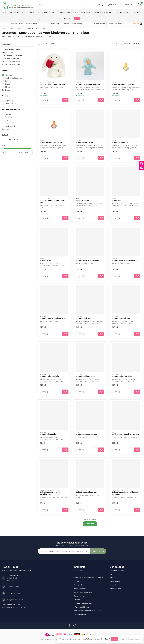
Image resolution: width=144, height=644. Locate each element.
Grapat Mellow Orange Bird (51, 142)
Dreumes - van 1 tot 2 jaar (37, 28)
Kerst (32, 12)
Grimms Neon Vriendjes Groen (125, 260)
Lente (8, 114)
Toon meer (90, 524)
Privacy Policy (79, 585)
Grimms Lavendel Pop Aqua (88, 84)
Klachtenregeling (80, 614)
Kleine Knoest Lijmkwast (86, 492)
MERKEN (67, 18)
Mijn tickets (114, 578)
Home (4, 12)
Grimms (7, 87)
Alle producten (115, 589)
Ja (114, 639)
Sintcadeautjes (86, 12)
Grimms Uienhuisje (48, 434)
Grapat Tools (45, 260)
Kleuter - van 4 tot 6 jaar (11, 61)
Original (9, 101)
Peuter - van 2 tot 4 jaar (11, 58)
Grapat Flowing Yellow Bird (123, 84)
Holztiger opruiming (123, 12)
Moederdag (10, 126)
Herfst (25, 12)
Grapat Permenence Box (86, 434)
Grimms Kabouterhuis (49, 376)
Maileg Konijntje (82, 200)
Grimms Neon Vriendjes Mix (87, 260)
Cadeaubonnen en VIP (68, 12)
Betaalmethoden (80, 589)
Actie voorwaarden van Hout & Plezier (88, 611)
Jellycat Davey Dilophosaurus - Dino (53, 201)
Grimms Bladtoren (83, 318)
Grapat (7, 84)
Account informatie (117, 570)
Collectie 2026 (11, 140)
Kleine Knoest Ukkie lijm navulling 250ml (50, 493)
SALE (77, 18)
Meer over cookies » (134, 639)
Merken (136, 12)
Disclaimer (78, 581)
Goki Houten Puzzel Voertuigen (125, 434)
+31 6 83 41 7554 (13, 587)
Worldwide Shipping (81, 607)
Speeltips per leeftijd (103, 12)
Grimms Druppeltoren (121, 318)
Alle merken (9, 75)
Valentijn (9, 123)
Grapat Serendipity (120, 142)
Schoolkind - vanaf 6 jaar (11, 64)
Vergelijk (45, 100)
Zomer (8, 117)
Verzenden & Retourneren (83, 592)
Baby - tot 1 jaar (8, 52)
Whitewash (10, 104)
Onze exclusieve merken (83, 603)
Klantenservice (79, 596)
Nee (123, 639)
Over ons (77, 574)
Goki (6, 81)
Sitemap (77, 600)
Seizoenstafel (43, 12)
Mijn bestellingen (116, 574)
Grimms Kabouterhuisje (122, 376)
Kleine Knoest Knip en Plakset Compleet (125, 493)
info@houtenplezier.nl (15, 600)
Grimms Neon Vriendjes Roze (52, 318)
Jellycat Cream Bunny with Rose (54, 84)
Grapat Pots (117, 200)
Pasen (55, 12)
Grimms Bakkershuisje (85, 376)
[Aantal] (59, 100)
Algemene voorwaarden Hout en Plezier (89, 578)
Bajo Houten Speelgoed (13, 78)
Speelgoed (14, 12)
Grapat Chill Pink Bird (85, 142)
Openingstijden (79, 570)
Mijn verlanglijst (115, 581)
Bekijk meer (6, 90)
